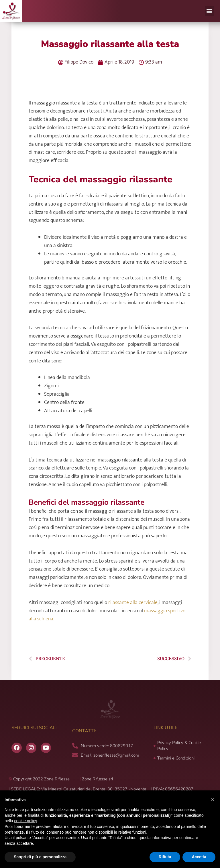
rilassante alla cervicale (133, 603)
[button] (210, 11)
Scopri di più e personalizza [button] (40, 857)
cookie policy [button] (25, 821)
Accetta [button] (199, 857)
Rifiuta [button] (165, 857)
